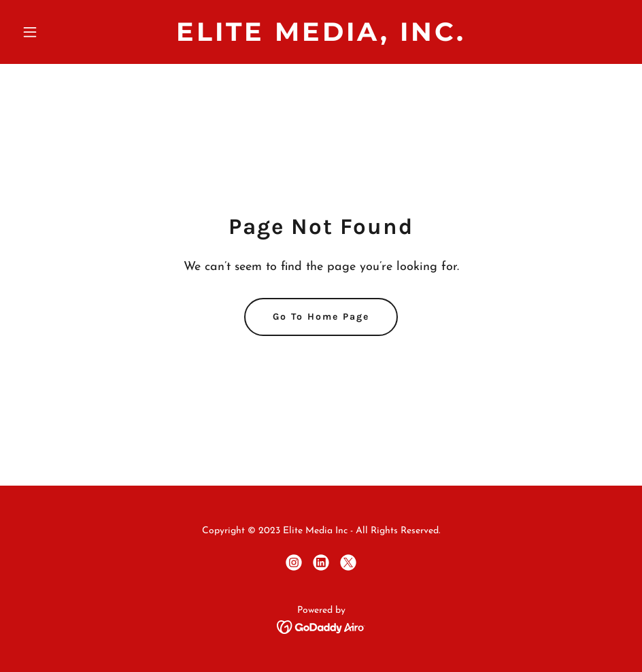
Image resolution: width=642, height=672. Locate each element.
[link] (321, 38)
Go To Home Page (321, 317)
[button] (62, 32)
